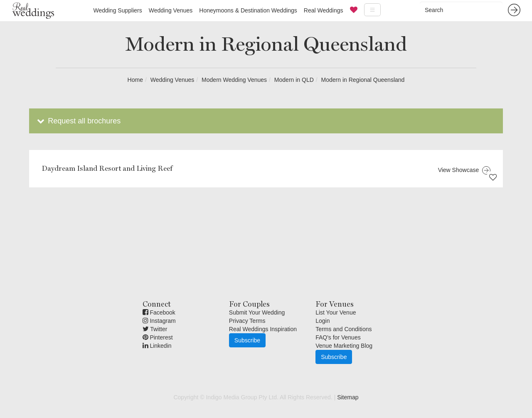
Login (323, 321)
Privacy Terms (247, 321)
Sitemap (348, 397)
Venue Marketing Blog (344, 346)
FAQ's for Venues (338, 337)
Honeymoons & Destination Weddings (248, 10)
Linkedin (157, 346)
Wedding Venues (171, 10)
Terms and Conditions (344, 329)
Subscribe (247, 340)
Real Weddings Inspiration (263, 329)
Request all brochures (78, 121)
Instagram (159, 321)
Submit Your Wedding (257, 312)
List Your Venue (336, 312)
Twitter (155, 329)
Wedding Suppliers (117, 10)
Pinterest (158, 337)
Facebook (159, 312)
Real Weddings (324, 10)
